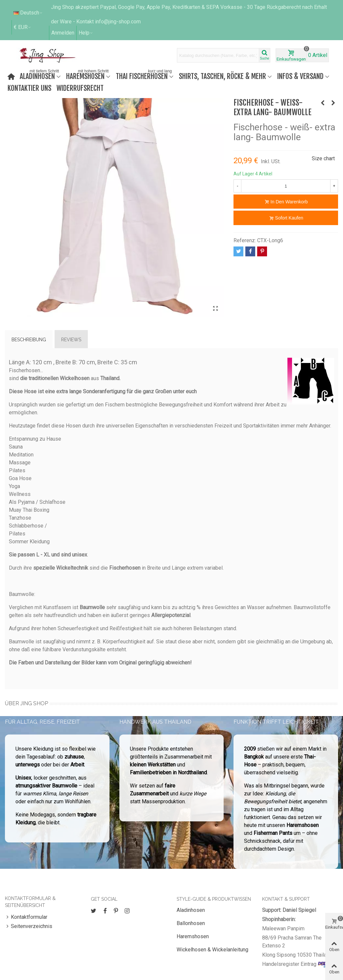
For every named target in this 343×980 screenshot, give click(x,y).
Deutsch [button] (28, 13)
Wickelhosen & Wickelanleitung (212, 950)
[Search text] (218, 55)
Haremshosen (88, 76)
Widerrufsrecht (80, 88)
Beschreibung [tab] (29, 340)
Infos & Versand (300, 76)
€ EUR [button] (23, 27)
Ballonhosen (191, 923)
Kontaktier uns (29, 88)
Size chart (323, 158)
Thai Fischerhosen (144, 76)
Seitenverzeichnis (29, 926)
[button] (86, 33)
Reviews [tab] (71, 340)
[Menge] (286, 186)
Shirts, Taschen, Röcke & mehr (222, 76)
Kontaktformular (26, 917)
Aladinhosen (40, 76)
